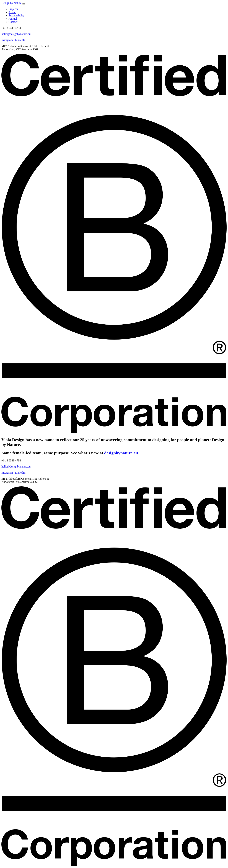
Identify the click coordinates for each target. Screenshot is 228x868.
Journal (13, 19)
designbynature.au (121, 453)
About (12, 12)
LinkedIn (20, 40)
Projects (13, 9)
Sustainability (16, 15)
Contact (13, 22)
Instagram (7, 40)
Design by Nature (11, 3)
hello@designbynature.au (16, 34)
